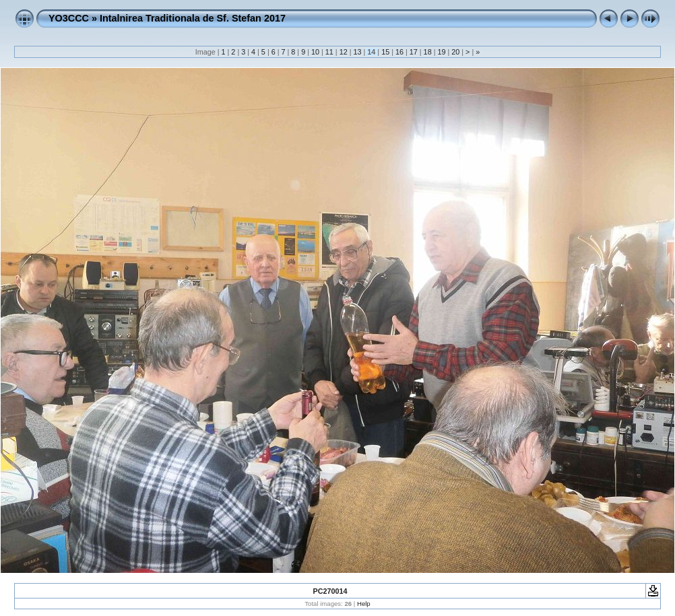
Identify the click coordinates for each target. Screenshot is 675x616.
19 (441, 52)
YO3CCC (69, 18)
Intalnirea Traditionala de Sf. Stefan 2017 (193, 18)
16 (399, 52)
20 (455, 52)
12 (344, 52)
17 (414, 52)
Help (364, 604)
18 (428, 52)
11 (329, 52)
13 (357, 52)
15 (385, 52)
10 (315, 52)
